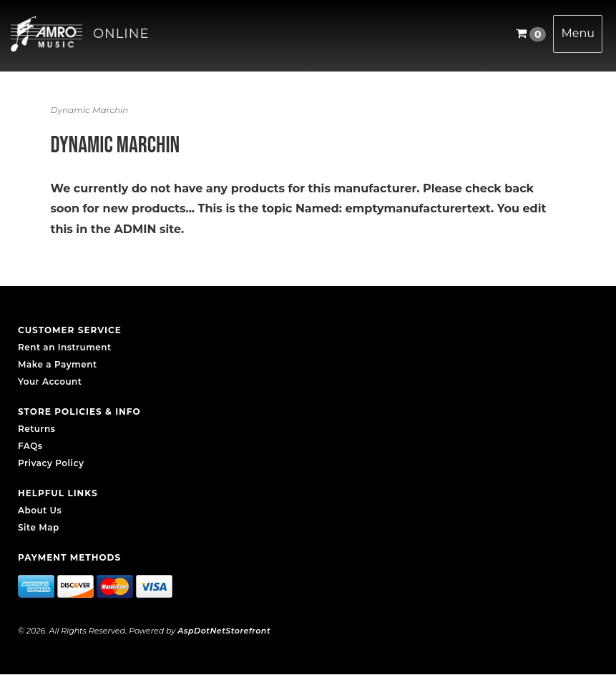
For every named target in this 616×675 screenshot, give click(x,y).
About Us (40, 510)
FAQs (30, 446)
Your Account (50, 381)
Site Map (39, 527)
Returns (36, 429)
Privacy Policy (51, 463)
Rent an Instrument (65, 347)
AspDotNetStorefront (224, 631)
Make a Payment (58, 364)
